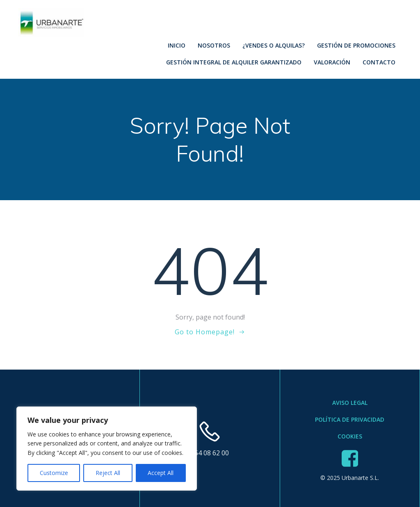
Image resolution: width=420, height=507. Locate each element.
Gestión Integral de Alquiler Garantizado (234, 62)
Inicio (177, 45)
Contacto (379, 62)
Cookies (350, 436)
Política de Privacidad (350, 419)
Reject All (108, 473)
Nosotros (214, 45)
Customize (54, 473)
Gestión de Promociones (356, 45)
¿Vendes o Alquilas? (274, 45)
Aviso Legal (350, 403)
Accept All (161, 473)
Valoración (332, 62)
